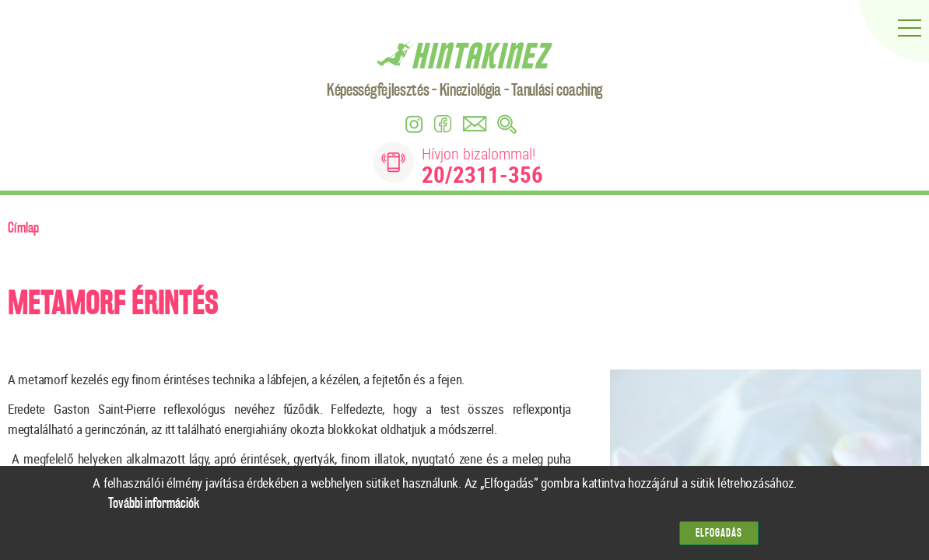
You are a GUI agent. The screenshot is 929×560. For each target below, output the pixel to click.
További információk (154, 509)
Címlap (23, 228)
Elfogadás (719, 539)
